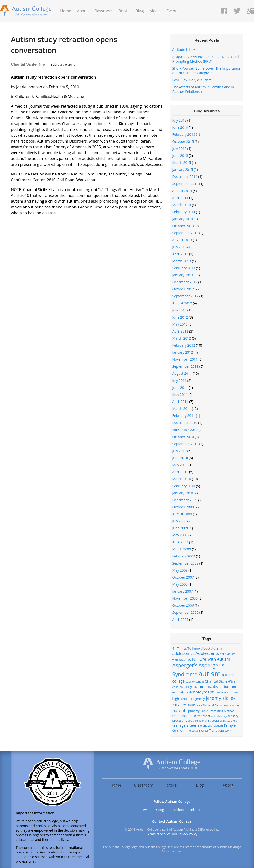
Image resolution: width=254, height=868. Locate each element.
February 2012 (184, 345)
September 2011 (186, 366)
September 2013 (186, 233)
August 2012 (182, 303)
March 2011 (182, 409)
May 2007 (180, 584)
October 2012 (183, 289)
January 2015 (183, 170)
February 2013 (184, 268)
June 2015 (180, 155)
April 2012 (180, 331)
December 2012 (185, 282)
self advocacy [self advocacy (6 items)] (219, 716)
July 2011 (180, 380)
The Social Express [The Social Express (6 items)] (197, 731)
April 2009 (180, 542)
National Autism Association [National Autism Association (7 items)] (221, 705)
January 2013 (183, 275)
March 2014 (182, 205)
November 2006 (185, 598)
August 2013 (182, 240)
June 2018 (180, 127)
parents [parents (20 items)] (180, 711)
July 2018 (180, 120)
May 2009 (180, 535)
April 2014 (180, 198)
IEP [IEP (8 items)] (192, 699)
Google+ (162, 810)
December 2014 (185, 177)
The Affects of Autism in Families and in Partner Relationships (203, 89)
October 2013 (183, 226)
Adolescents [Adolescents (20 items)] (207, 653)
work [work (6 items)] (228, 731)
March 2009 (182, 549)
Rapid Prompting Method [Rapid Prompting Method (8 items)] (217, 711)
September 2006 (186, 612)
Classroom (103, 11)
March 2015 (182, 163)
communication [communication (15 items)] (207, 686)
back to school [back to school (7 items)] (195, 681)
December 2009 (185, 500)
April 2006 (180, 619)
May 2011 (180, 394)
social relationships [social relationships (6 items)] (199, 721)
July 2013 (180, 247)
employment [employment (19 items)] (202, 692)
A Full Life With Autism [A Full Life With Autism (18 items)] (209, 659)
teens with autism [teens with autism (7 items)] (211, 726)
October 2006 (183, 605)
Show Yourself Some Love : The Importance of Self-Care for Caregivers (207, 71)
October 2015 (183, 141)
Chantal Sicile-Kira (28, 64)
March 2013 (182, 261)
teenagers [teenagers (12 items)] (180, 725)
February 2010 (184, 486)
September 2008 (186, 563)
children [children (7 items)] (178, 687)
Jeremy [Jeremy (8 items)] (200, 699)
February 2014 (184, 212)
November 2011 (185, 359)
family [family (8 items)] (219, 692)
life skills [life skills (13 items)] (189, 705)
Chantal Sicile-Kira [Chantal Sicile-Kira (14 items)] (220, 681)
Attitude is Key (184, 50)
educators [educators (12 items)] (181, 692)
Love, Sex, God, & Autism (192, 80)
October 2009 (183, 507)
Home (66, 11)
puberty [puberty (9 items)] (194, 711)
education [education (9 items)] (229, 687)
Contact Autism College (172, 821)
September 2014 (186, 184)
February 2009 (184, 556)
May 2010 (180, 465)
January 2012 (183, 352)
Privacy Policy (188, 834)
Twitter (148, 810)
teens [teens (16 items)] (194, 725)
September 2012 (186, 296)
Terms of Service (158, 834)
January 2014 (183, 219)
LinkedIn (195, 810)
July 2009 (180, 521)
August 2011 (182, 373)
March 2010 (182, 479)
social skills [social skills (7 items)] (219, 721)
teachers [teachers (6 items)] (232, 721)
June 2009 (180, 528)
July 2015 (180, 148)
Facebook (179, 810)
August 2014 (182, 191)
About (82, 11)
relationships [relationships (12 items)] (183, 716)
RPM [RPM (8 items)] (197, 716)
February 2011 (184, 416)
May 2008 (180, 570)
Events (172, 11)
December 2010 (185, 423)
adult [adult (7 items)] (223, 654)
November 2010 (185, 430)
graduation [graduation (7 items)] (231, 692)
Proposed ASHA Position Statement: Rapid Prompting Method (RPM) (206, 59)
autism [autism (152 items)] (210, 674)
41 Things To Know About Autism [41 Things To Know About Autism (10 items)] (197, 648)
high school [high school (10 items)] (181, 699)
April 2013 (180, 254)
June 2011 (180, 387)
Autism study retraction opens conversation (64, 45)
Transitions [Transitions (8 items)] (217, 730)
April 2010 (180, 472)
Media (155, 11)
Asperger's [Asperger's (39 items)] (185, 665)
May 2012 (180, 324)
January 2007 (183, 591)
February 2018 (184, 134)
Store (172, 785)
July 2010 (180, 451)
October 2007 (183, 577)
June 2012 (180, 317)
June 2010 (180, 458)
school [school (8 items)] (206, 716)
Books (124, 11)
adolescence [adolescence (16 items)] (184, 653)
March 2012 (182, 338)
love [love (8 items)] (199, 705)
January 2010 (183, 493)
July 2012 (180, 310)
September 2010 (186, 444)
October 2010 (183, 437)
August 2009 (182, 514)
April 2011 (180, 402)
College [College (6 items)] (188, 687)
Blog (140, 11)
